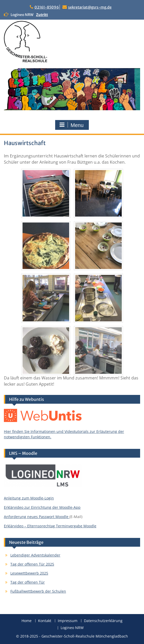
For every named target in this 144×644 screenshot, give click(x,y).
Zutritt (42, 15)
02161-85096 (47, 7)
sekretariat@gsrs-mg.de (90, 7)
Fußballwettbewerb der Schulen (38, 591)
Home (27, 621)
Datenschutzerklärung (103, 621)
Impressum (68, 621)
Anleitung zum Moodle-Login (29, 498)
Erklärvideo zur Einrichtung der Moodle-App (42, 507)
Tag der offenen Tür (28, 582)
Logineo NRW (72, 628)
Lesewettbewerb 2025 (29, 573)
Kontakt (45, 621)
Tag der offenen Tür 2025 (32, 564)
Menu (71, 125)
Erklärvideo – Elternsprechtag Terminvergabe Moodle (50, 526)
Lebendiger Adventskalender (35, 555)
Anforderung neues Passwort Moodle (37, 517)
